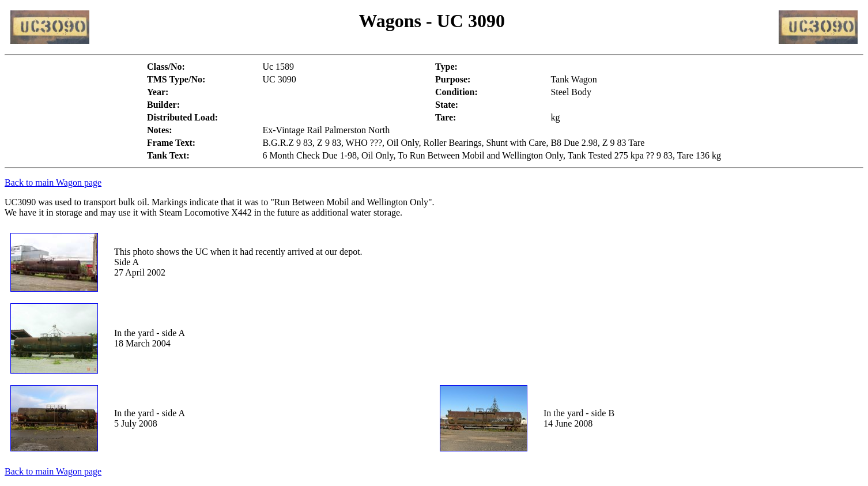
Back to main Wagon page (53, 182)
